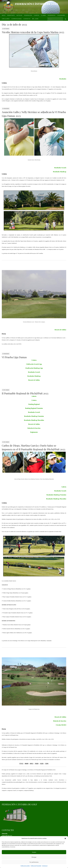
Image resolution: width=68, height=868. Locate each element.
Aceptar (34, 852)
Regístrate (11, 15)
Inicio (4, 15)
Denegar (34, 857)
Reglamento (34, 432)
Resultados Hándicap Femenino (34, 416)
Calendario (61, 15)
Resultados (63, 79)
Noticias (19, 15)
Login (35, 19)
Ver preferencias (34, 862)
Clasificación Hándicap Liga (34, 368)
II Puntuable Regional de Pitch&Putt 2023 (25, 393)
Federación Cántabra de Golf (37, 4)
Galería (34, 396)
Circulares (6, 19)
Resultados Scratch (60, 168)
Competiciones (16, 19)
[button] (65, 838)
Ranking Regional (34, 404)
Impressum (45, 866)
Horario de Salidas (60, 330)
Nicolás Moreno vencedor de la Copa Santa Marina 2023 (33, 32)
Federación (28, 15)
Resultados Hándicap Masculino (34, 420)
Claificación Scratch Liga (34, 364)
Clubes (43, 15)
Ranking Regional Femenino (34, 408)
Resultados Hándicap (60, 172)
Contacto (27, 19)
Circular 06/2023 (61, 725)
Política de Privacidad (36, 866)
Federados (51, 15)
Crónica (34, 360)
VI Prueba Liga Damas (14, 357)
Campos (36, 15)
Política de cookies (25, 866)
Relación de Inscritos (34, 428)
